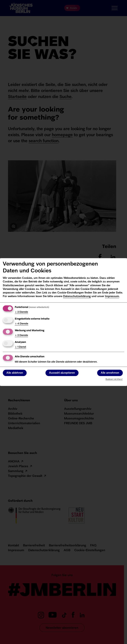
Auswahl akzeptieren (62, 373)
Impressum (112, 296)
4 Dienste (22, 324)
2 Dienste (21, 312)
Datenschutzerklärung (77, 296)
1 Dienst (20, 347)
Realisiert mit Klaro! (114, 379)
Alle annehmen (110, 373)
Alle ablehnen (15, 373)
